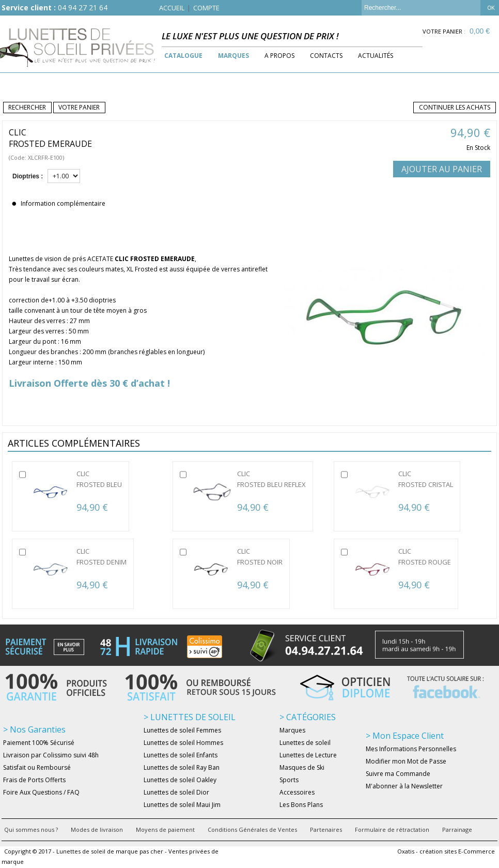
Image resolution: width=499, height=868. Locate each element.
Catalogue (183, 56)
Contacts (326, 56)
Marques (233, 56)
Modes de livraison (97, 829)
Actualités (376, 56)
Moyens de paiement (165, 829)
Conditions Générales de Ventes (252, 829)
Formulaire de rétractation (392, 829)
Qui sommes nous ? (31, 829)
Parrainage (457, 829)
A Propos (279, 56)
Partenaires (326, 829)
